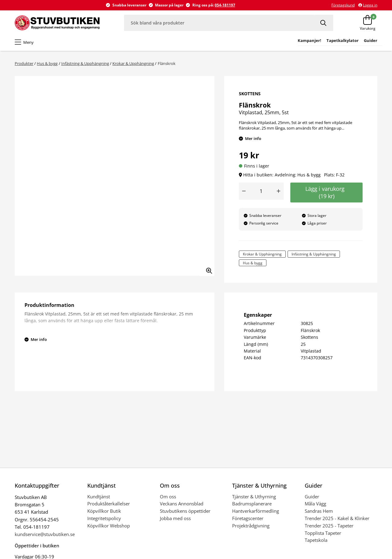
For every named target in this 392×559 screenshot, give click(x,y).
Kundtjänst (99, 497)
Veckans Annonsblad (182, 504)
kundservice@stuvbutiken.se (45, 534)
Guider (312, 497)
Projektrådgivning (251, 526)
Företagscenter (248, 518)
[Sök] (324, 23)
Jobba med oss (175, 518)
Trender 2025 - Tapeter (329, 526)
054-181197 (225, 5)
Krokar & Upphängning (133, 63)
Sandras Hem (319, 511)
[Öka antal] (279, 191)
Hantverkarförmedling (256, 511)
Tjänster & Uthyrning (254, 497)
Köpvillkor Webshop (109, 526)
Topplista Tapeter (323, 533)
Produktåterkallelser (109, 504)
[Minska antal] (244, 191)
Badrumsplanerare (252, 504)
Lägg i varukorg (326, 192)
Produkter (24, 63)
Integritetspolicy (104, 518)
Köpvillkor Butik (104, 511)
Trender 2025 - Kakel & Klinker (337, 518)
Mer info (253, 138)
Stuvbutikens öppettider (185, 511)
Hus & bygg (47, 63)
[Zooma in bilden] (207, 269)
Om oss (168, 497)
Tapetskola (316, 540)
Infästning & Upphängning (85, 63)
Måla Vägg (315, 504)
